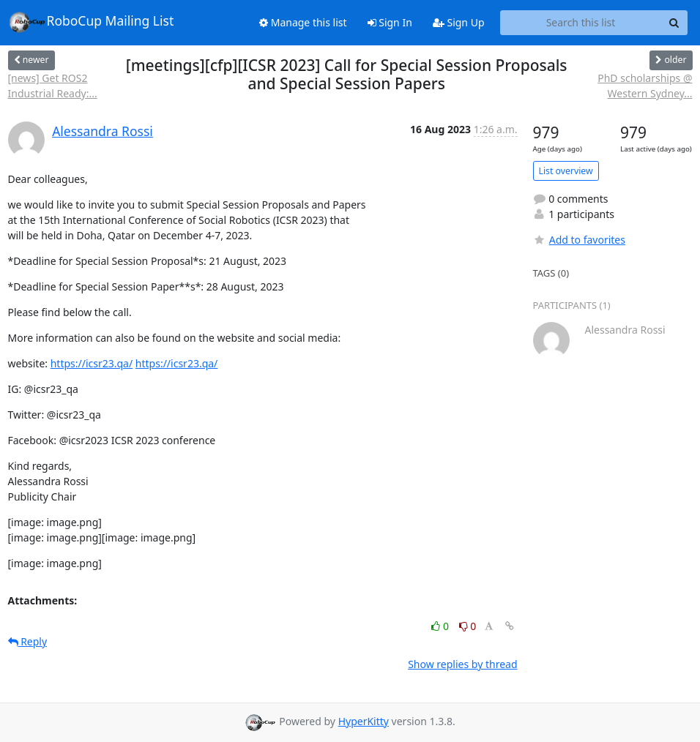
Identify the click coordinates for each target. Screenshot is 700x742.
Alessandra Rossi (103, 131)
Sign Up (459, 22)
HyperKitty (364, 721)
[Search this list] (581, 23)
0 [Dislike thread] (468, 626)
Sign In (390, 22)
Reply (28, 641)
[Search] (674, 23)
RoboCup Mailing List (91, 22)
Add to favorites (579, 240)
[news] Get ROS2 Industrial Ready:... (53, 86)
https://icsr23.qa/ (92, 363)
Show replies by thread (462, 664)
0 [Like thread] (441, 626)
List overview (566, 171)
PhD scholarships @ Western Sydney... (645, 86)
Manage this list (303, 22)
